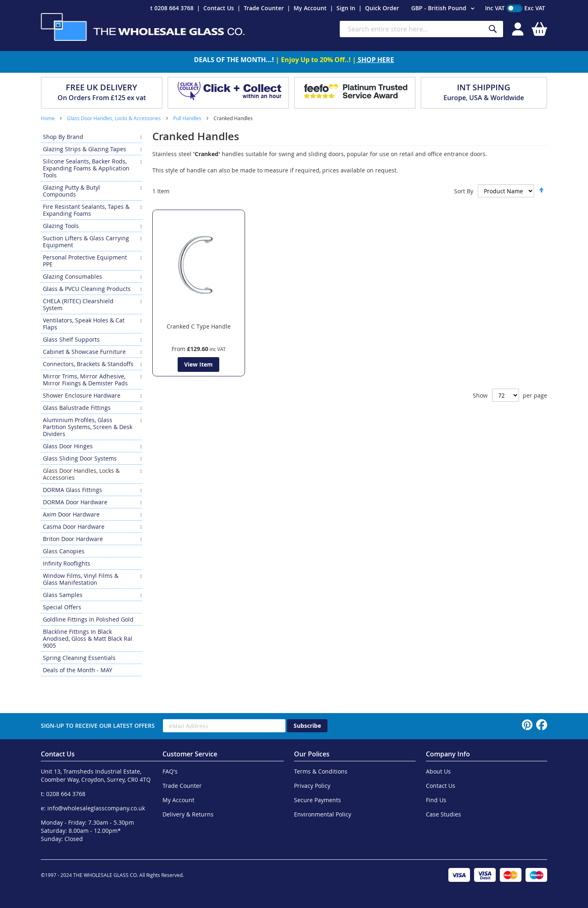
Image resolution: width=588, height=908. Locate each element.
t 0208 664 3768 (172, 8)
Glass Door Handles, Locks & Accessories (115, 118)
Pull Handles (188, 118)
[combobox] (421, 29)
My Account (310, 8)
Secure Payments (317, 800)
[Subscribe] (307, 726)
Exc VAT (535, 8)
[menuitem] (91, 137)
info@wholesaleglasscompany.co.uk (96, 808)
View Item (198, 364)
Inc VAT (495, 8)
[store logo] (143, 27)
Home (48, 118)
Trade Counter (264, 8)
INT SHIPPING (484, 87)
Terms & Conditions (321, 771)
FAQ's (170, 771)
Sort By (464, 191)
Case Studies (443, 814)
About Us (438, 771)
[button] (444, 9)
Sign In (346, 8)
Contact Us (219, 8)
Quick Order (382, 8)
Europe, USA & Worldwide (484, 98)
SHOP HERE (375, 60)
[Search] (493, 29)
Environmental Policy (323, 814)
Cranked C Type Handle (199, 326)
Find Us (436, 800)
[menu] (91, 404)
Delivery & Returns (188, 814)
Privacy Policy (312, 786)
